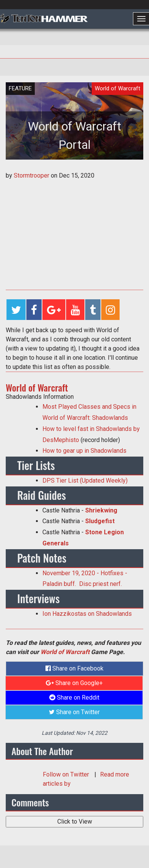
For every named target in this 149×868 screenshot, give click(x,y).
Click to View (75, 821)
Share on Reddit (74, 697)
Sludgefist (101, 521)
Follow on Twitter (67, 774)
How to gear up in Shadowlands (84, 451)
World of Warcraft (65, 652)
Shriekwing (101, 510)
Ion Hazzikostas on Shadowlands (87, 614)
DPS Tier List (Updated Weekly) (85, 480)
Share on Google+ (74, 683)
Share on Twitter (74, 712)
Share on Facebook (74, 668)
